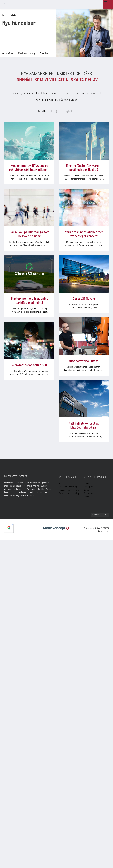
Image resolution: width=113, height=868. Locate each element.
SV (103, 514)
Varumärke (7, 53)
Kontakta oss (89, 492)
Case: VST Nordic (41, 443)
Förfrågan (88, 495)
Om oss (87, 482)
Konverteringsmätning (68, 492)
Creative (39, 53)
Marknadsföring (23, 53)
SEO (60, 482)
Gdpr (107, 530)
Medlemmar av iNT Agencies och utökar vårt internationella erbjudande (29, 169)
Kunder (87, 489)
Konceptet (88, 486)
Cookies (101, 530)
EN (106, 514)
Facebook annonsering (68, 489)
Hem (4, 15)
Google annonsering (67, 486)
